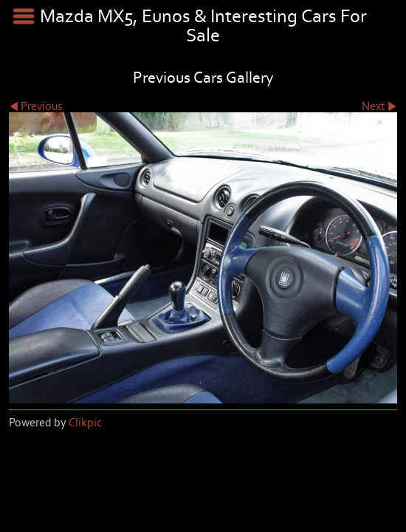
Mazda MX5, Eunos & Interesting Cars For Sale (203, 26)
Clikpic (85, 423)
